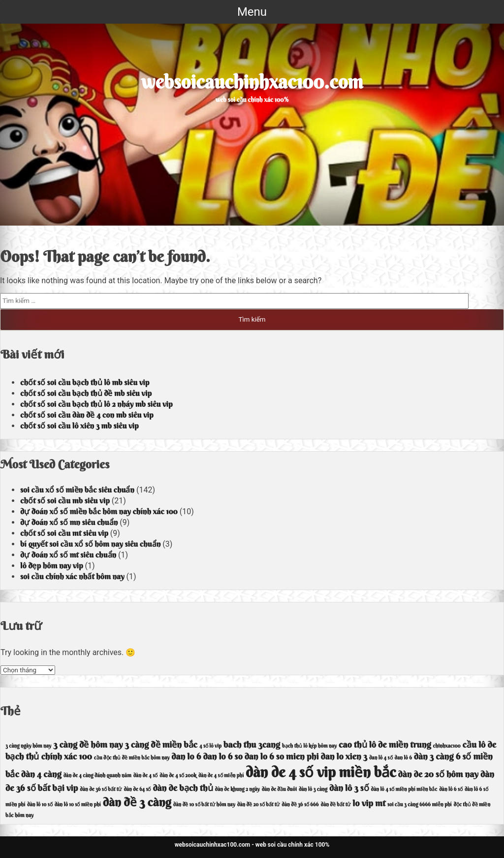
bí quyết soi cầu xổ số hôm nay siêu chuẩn (90, 544)
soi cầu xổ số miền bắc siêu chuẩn (77, 490)
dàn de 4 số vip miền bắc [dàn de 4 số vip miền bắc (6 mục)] (321, 772)
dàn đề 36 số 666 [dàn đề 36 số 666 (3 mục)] (300, 805)
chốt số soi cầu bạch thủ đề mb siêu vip (86, 393)
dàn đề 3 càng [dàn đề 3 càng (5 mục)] (137, 802)
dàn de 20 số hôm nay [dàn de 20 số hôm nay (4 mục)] (438, 774)
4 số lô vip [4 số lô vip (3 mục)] (210, 746)
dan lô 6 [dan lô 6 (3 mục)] (403, 758)
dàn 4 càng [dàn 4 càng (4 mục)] (41, 774)
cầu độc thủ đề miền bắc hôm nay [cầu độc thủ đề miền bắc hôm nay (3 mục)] (132, 758)
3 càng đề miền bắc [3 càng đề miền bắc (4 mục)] (161, 744)
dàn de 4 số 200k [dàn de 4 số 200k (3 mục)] (178, 775)
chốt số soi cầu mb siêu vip (65, 500)
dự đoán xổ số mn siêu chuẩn (69, 522)
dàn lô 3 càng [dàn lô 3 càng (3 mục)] (313, 789)
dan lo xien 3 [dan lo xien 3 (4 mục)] (344, 756)
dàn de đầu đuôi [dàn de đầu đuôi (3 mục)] (279, 789)
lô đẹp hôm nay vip (52, 565)
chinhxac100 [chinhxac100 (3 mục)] (447, 746)
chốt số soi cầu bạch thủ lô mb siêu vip (85, 382)
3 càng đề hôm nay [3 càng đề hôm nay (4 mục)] (88, 744)
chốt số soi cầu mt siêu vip (64, 533)
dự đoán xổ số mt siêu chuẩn (68, 555)
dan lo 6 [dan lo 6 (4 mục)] (186, 756)
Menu (252, 12)
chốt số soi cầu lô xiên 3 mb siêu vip (79, 426)
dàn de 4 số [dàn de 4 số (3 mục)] (146, 775)
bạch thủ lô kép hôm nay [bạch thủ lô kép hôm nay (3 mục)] (309, 746)
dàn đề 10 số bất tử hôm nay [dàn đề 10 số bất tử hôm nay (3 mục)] (204, 805)
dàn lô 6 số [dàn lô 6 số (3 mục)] (451, 789)
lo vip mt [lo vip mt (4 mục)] (369, 803)
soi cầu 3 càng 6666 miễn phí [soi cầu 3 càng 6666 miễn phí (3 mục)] (420, 805)
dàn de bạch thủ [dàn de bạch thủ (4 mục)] (183, 788)
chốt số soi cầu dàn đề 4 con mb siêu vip (87, 415)
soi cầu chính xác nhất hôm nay (72, 576)
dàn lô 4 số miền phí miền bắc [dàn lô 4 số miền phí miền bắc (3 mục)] (404, 789)
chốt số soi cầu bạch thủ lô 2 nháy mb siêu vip (96, 404)
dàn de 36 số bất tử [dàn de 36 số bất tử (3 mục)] (101, 789)
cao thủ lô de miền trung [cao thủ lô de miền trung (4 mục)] (385, 744)
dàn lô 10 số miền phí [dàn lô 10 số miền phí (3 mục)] (78, 805)
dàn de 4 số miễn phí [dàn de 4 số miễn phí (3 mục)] (221, 775)
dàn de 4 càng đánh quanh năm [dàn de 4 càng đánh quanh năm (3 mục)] (97, 775)
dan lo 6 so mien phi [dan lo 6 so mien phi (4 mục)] (282, 756)
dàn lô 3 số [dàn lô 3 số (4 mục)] (349, 788)
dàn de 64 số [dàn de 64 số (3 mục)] (137, 789)
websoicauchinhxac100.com (252, 82)
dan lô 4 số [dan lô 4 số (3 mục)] (381, 758)
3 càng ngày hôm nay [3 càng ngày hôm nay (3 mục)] (28, 746)
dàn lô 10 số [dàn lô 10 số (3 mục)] (40, 805)
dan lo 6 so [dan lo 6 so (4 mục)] (222, 756)
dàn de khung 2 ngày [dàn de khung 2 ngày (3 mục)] (237, 789)
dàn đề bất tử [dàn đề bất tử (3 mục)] (336, 805)
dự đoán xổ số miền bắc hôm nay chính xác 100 (99, 511)
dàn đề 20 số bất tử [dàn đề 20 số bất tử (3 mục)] (259, 805)
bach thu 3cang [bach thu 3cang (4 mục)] (252, 744)
